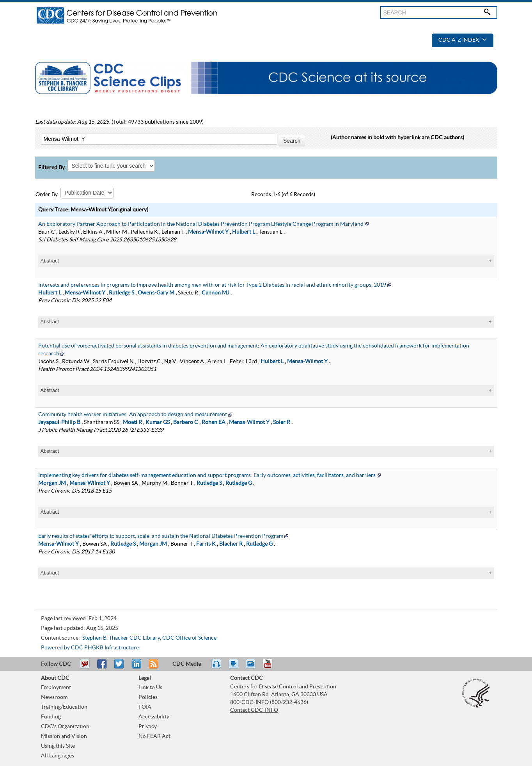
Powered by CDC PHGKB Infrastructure (90, 648)
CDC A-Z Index (463, 40)
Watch (234, 667)
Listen (217, 667)
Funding (51, 717)
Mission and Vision (64, 736)
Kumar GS (158, 422)
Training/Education (64, 707)
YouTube (271, 667)
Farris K (206, 544)
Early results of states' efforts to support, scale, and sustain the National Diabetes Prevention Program (161, 536)
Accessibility (154, 717)
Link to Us (150, 688)
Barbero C (186, 422)
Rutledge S (121, 293)
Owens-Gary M (156, 293)
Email (85, 667)
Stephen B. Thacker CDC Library (121, 638)
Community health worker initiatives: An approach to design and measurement (133, 415)
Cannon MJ (215, 293)
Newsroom (54, 697)
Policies (148, 697)
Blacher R (231, 544)
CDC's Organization (65, 727)
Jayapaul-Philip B (59, 422)
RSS (153, 667)
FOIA (145, 707)
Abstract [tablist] (50, 261)
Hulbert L (244, 232)
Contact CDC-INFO (254, 710)
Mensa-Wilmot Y (208, 232)
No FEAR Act (154, 736)
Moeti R (132, 422)
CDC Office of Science (189, 638)
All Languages (58, 756)
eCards (252, 667)
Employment (56, 688)
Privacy (148, 727)
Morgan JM (52, 483)
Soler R (282, 422)
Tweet (120, 667)
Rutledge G (239, 483)
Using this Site (58, 746)
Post (135, 667)
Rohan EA (214, 422)
